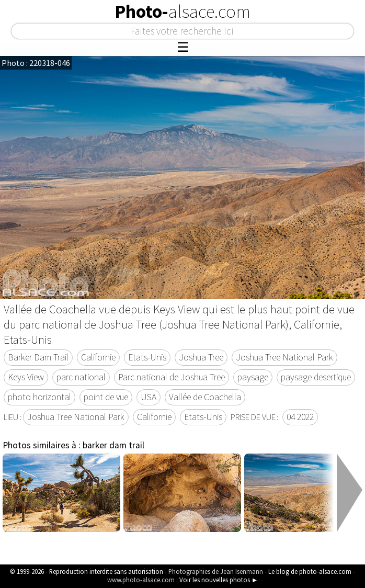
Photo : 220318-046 (36, 63)
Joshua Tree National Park (284, 357)
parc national (81, 377)
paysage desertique (316, 377)
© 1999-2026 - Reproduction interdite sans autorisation (87, 571)
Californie (98, 357)
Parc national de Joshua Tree (172, 377)
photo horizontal (39, 397)
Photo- (182, 12)
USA (149, 397)
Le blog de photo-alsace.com (310, 571)
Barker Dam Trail (38, 357)
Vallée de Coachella (205, 397)
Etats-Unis (147, 357)
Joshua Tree (201, 357)
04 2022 (300, 417)
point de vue (106, 397)
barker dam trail (113, 445)
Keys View (26, 377)
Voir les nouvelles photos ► (219, 580)
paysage (253, 377)
